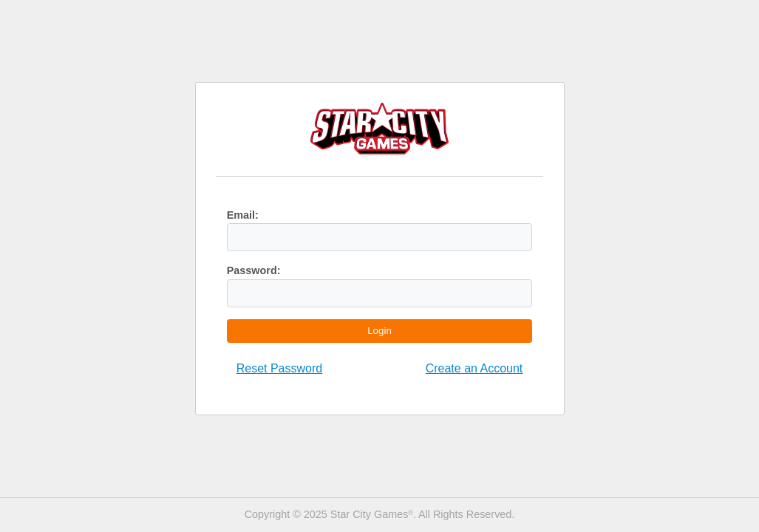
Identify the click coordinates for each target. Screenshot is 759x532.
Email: (243, 215)
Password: (254, 270)
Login (379, 331)
